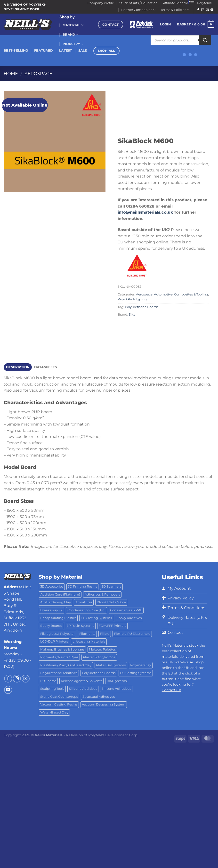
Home (11, 74)
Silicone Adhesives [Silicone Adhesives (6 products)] (116, 689)
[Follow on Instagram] (203, 10)
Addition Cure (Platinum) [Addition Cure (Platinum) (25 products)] (60, 594)
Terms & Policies (175, 10)
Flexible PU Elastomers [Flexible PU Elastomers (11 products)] (132, 634)
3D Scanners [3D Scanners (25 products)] (111, 586)
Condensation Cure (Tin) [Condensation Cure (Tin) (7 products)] (86, 610)
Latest (66, 50)
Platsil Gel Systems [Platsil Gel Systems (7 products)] (111, 665)
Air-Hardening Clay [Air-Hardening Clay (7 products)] (56, 602)
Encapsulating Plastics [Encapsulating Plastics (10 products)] (58, 618)
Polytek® (204, 3)
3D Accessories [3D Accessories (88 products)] (52, 586)
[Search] (205, 40)
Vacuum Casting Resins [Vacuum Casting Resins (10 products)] (59, 704)
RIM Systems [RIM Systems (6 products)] (117, 681)
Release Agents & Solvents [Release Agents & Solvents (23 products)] (81, 681)
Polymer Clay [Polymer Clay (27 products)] (141, 665)
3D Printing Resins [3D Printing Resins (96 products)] (82, 586)
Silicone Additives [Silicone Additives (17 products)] (83, 689)
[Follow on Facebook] (198, 10)
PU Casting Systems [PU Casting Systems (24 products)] (136, 673)
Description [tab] (18, 367)
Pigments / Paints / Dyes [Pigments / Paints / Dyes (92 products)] (59, 657)
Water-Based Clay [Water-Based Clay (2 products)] (54, 712)
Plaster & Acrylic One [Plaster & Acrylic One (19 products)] (99, 657)
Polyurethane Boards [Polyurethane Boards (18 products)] (99, 673)
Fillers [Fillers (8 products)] (105, 634)
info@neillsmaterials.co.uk (146, 212)
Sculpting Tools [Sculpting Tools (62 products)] (52, 689)
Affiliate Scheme (176, 3)
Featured (44, 50)
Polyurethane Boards (142, 307)
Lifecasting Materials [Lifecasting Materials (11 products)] (89, 641)
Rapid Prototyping (132, 299)
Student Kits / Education (138, 3)
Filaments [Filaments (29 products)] (87, 634)
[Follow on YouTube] (212, 10)
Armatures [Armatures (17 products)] (84, 602)
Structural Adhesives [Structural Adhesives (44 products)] (99, 697)
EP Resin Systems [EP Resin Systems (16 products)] (80, 626)
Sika (132, 314)
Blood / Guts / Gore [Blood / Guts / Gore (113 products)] (111, 602)
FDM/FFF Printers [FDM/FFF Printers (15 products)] (112, 626)
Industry (73, 44)
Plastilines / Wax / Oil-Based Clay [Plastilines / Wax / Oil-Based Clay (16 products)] (66, 665)
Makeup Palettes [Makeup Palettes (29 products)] (102, 649)
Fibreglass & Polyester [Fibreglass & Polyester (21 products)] (57, 634)
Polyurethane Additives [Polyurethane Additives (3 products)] (59, 673)
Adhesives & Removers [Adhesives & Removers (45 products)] (102, 594)
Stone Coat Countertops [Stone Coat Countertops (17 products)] (59, 697)
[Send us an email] (207, 10)
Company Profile (101, 3)
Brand (71, 35)
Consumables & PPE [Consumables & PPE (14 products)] (126, 610)
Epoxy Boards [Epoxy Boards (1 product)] (51, 626)
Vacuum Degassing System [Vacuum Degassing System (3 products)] (104, 704)
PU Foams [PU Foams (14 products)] (48, 681)
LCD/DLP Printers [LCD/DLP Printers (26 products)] (54, 641)
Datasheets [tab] (46, 367)
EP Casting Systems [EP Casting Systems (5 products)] (96, 618)
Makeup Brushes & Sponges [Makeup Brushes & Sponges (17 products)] (62, 649)
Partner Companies (138, 10)
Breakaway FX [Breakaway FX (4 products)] (52, 610)
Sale (83, 50)
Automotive (163, 294)
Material (73, 25)
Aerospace (38, 74)
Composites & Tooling (191, 294)
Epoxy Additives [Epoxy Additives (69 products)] (129, 618)
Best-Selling (16, 50)
